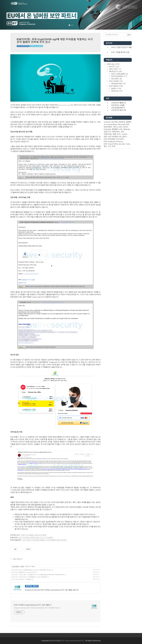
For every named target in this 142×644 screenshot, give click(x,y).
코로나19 (107, 132)
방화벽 (128, 122)
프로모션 (122, 122)
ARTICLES (117, 91)
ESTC (119, 134)
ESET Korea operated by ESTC (73, 641)
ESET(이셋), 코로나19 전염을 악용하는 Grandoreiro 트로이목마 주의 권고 (31, 570)
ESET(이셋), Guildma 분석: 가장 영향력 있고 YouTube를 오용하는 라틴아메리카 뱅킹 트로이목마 (38, 575)
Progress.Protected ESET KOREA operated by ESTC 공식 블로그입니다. (37, 608)
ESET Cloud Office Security (114, 144)
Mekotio (127, 129)
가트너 (115, 127)
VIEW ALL (113, 64)
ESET (120, 127)
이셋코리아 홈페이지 (119, 103)
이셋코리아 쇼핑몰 (118, 105)
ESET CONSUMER (119, 74)
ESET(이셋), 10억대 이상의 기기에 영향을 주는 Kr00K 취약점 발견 (29, 577)
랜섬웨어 (115, 129)
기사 (110, 146)
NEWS (22, 566)
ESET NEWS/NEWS (23, 46)
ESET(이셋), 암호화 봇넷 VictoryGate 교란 (23, 572)
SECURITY (116, 79)
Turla (128, 144)
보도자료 (115, 122)
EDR (114, 146)
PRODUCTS (115, 71)
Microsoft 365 (124, 124)
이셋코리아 (116, 132)
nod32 (125, 134)
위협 (114, 134)
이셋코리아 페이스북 (119, 110)
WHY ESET (115, 69)
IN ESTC (114, 67)
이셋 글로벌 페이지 (118, 108)
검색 (129, 35)
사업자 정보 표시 (16, 559)
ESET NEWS (15, 566)
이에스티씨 (108, 134)
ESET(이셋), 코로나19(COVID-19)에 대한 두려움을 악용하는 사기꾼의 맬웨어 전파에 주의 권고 (55, 41)
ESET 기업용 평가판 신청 (120, 52)
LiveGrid (107, 122)
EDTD (125, 127)
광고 (105, 146)
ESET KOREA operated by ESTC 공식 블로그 (33, 605)
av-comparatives (110, 124)
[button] (11, 15)
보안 (105, 137)
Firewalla (107, 129)
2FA (121, 129)
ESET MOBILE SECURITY (117, 137)
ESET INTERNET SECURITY (114, 139)
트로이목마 (108, 127)
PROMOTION (118, 84)
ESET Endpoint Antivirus (113, 141)
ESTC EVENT (116, 81)
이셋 (122, 132)
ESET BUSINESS (119, 76)
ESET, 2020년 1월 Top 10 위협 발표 (21, 579)
